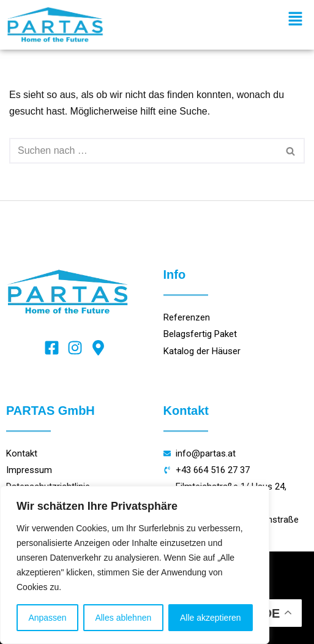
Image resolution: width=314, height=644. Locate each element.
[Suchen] (143, 151)
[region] (135, 565)
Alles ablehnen (123, 618)
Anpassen (47, 618)
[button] (296, 20)
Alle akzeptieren (211, 618)
